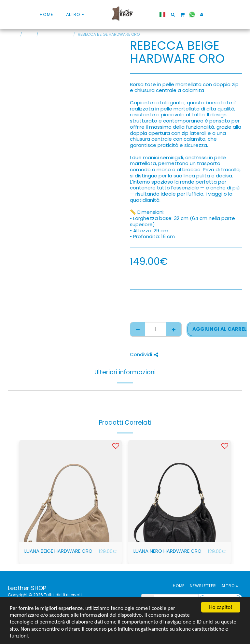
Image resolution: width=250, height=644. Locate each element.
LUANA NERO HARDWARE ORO (167, 551)
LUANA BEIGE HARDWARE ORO (58, 551)
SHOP (30, 34)
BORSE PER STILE (56, 34)
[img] (70, 491)
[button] (170, 14)
